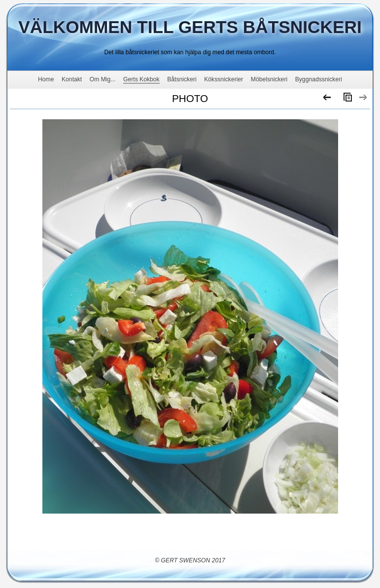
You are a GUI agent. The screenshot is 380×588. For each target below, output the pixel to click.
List (345, 100)
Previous (328, 100)
